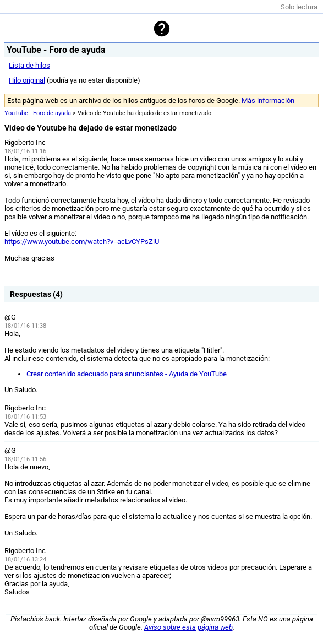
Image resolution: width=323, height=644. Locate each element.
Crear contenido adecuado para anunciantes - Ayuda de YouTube (127, 374)
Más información (268, 101)
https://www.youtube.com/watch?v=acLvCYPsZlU (82, 242)
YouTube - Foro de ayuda (38, 113)
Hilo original (27, 80)
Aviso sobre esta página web (188, 627)
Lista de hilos (29, 65)
